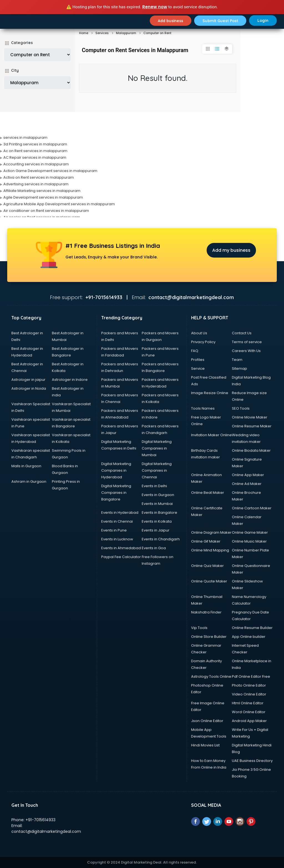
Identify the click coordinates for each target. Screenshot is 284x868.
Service (198, 368)
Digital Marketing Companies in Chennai (157, 470)
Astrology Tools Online (211, 676)
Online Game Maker (250, 532)
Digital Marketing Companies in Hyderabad (116, 470)
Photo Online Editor (249, 685)
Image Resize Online (210, 393)
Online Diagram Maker (211, 532)
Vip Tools (199, 628)
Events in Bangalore (159, 513)
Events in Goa (154, 548)
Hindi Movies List (205, 745)
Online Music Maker (249, 541)
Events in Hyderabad (120, 513)
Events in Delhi (154, 486)
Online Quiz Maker (207, 566)
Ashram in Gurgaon (29, 481)
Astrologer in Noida (29, 388)
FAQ (195, 351)
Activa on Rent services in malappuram (39, 177)
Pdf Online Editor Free (251, 676)
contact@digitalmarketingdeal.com (46, 831)
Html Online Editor (248, 703)
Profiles (198, 360)
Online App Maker (248, 475)
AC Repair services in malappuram (35, 157)
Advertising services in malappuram (36, 184)
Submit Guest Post (220, 20)
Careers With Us (246, 351)
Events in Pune (114, 530)
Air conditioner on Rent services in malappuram (46, 211)
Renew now (155, 7)
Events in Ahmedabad (121, 548)
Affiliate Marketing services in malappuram (42, 191)
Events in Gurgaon (158, 495)
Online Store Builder (209, 637)
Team (237, 360)
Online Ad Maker (247, 484)
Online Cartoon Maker (252, 508)
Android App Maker (249, 721)
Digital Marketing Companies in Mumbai (157, 448)
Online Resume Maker (252, 426)
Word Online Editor (249, 712)
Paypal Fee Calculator (121, 557)
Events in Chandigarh (161, 539)
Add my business (231, 250)
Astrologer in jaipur (28, 380)
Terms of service (247, 342)
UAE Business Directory (252, 761)
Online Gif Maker (206, 541)
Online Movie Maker (250, 417)
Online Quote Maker (209, 581)
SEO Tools (241, 408)
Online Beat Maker (208, 493)
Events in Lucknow (117, 539)
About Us (199, 333)
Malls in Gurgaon (26, 466)
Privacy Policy (203, 342)
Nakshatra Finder (206, 612)
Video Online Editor (249, 694)
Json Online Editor (207, 721)
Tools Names (203, 408)
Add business (170, 20)
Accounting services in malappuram (36, 164)
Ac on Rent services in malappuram (35, 151)
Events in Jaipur (156, 530)
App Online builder (249, 637)
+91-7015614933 (40, 820)
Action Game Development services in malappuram (50, 171)
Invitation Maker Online (211, 435)
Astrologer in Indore (70, 380)
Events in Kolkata (157, 521)
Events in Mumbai (157, 504)
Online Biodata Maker (251, 450)
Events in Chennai (117, 521)
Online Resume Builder (252, 628)
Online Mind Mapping (210, 550)
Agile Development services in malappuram (43, 197)
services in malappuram (25, 138)
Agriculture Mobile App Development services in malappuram (59, 204)
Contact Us (242, 333)
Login (263, 20)
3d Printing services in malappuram (35, 144)
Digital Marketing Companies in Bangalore (116, 493)
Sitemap (239, 368)
